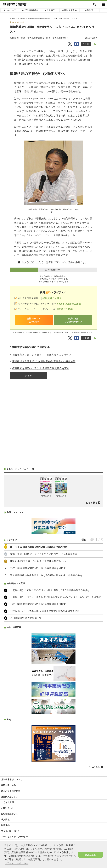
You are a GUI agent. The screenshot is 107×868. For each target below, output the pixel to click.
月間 (101, 540)
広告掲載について (10, 814)
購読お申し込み (8, 785)
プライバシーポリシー (12, 831)
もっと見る (29, 376)
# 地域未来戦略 (70, 10)
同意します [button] (91, 855)
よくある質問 (7, 802)
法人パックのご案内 (11, 791)
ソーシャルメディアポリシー (15, 837)
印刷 (86, 44)
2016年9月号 (91, 38)
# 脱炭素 (89, 10)
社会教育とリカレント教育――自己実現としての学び (42, 355)
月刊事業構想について (12, 779)
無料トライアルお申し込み (34, 320)
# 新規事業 (50, 10)
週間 (92, 540)
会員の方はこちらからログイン (73, 320)
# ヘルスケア (10, 10)
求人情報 (5, 820)
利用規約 (5, 825)
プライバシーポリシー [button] (17, 863)
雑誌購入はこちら (10, 797)
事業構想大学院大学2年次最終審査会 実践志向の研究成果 (44, 361)
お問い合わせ (7, 808)
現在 (84, 540)
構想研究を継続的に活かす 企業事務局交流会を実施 (41, 368)
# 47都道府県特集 (30, 10)
